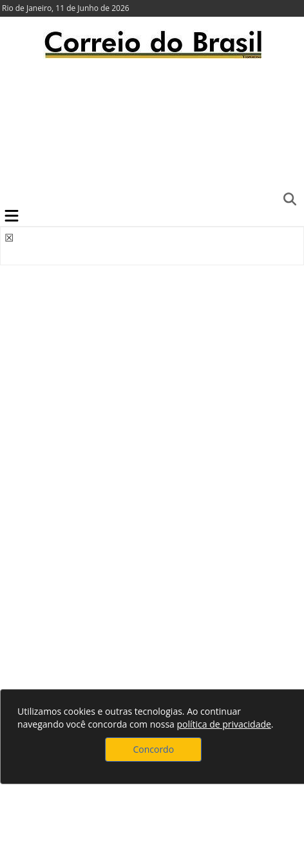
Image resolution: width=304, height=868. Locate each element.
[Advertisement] (152, 132)
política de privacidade (223, 724)
